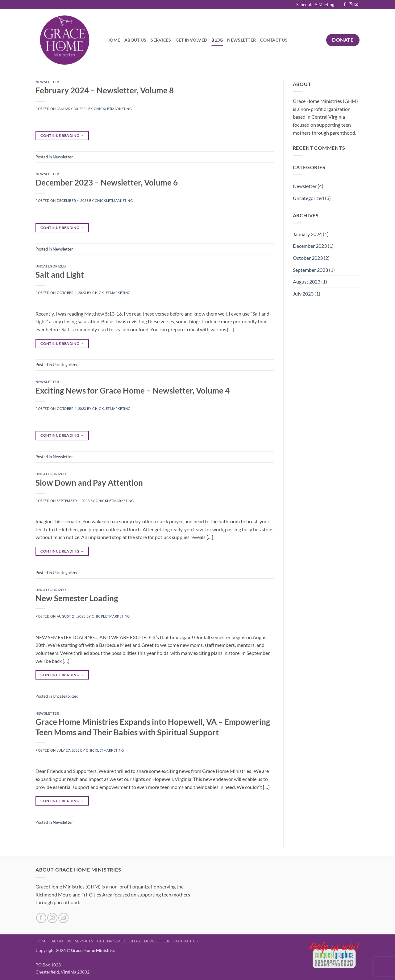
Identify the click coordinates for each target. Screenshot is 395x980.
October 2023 (308, 258)
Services (161, 40)
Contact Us (274, 40)
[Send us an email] (356, 5)
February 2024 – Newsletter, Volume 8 (105, 90)
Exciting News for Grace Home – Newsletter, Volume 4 (133, 390)
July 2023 (303, 294)
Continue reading (62, 135)
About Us (135, 40)
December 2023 (310, 246)
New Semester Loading (77, 598)
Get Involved (191, 40)
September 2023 (310, 270)
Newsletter (241, 40)
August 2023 (307, 282)
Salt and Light (60, 275)
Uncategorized (51, 266)
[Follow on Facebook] (345, 5)
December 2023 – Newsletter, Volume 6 (107, 182)
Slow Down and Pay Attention (89, 483)
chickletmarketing (113, 109)
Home (113, 40)
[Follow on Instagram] (351, 5)
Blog (217, 40)
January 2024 (307, 234)
